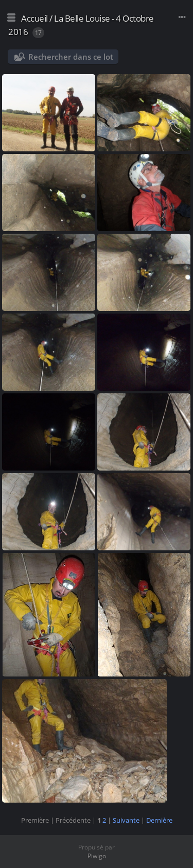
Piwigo (97, 856)
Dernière (159, 820)
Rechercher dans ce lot (71, 57)
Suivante (126, 820)
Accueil (34, 18)
